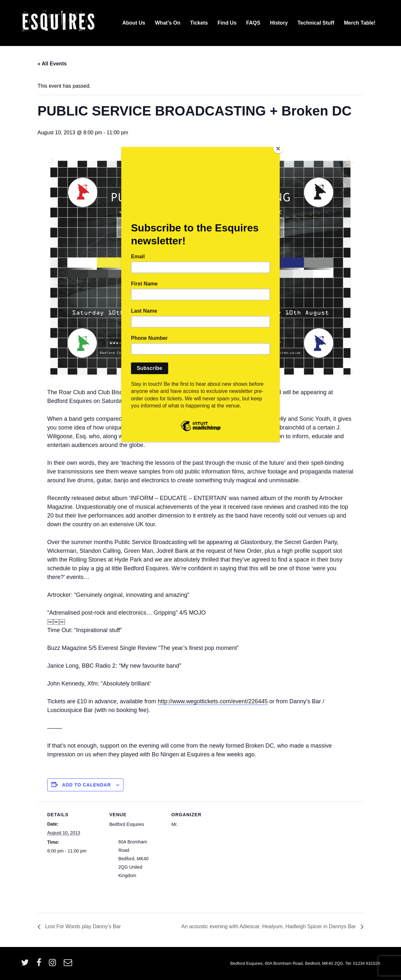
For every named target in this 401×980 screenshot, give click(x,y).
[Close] (278, 149)
